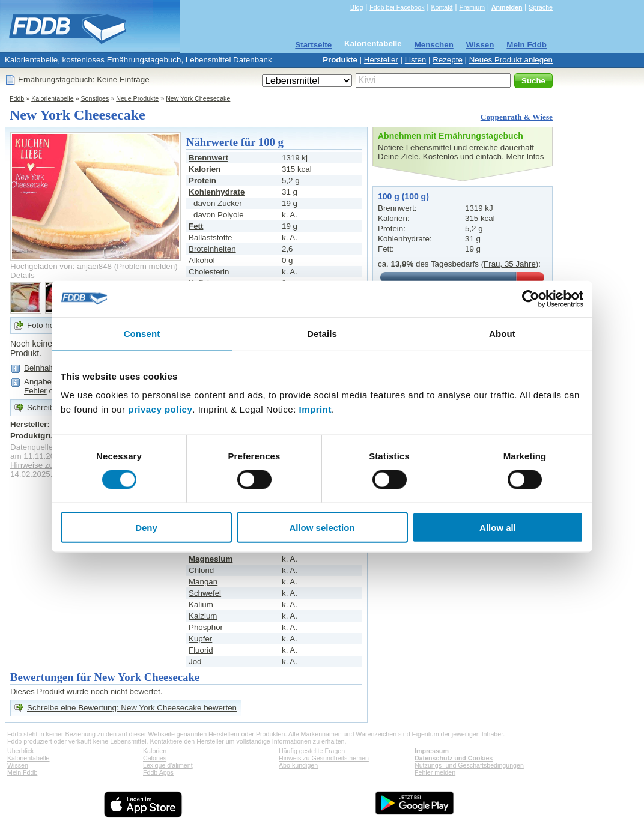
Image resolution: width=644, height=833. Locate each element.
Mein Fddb (527, 45)
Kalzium (203, 616)
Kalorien (155, 751)
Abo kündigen (298, 765)
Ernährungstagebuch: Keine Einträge (84, 80)
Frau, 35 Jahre (510, 264)
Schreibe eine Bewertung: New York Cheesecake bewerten (132, 708)
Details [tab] (322, 333)
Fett (196, 226)
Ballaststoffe (210, 238)
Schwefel (205, 593)
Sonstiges (95, 98)
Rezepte (448, 60)
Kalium (201, 604)
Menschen (434, 45)
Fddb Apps (158, 772)
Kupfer (200, 639)
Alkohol (202, 260)
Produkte (340, 60)
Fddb (17, 98)
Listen (416, 60)
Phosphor (206, 627)
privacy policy (160, 409)
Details (23, 275)
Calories (155, 758)
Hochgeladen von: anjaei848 (61, 266)
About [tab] (502, 333)
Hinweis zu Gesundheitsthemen (324, 758)
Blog (357, 7)
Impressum (432, 751)
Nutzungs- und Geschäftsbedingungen (469, 765)
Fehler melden (435, 772)
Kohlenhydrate (217, 192)
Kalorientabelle (373, 44)
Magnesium (211, 559)
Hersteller (381, 60)
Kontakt (442, 7)
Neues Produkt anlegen (511, 60)
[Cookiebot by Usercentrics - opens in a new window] (531, 298)
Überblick (20, 751)
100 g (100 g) (403, 196)
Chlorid (201, 570)
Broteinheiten (212, 249)
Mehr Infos (525, 156)
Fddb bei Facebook (397, 7)
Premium (472, 7)
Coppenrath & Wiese (517, 117)
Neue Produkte (137, 98)
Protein (202, 180)
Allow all (498, 528)
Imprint (315, 409)
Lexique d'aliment (168, 765)
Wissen (480, 45)
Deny (146, 528)
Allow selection (322, 528)
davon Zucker (218, 203)
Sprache (541, 7)
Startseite (313, 45)
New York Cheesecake (198, 98)
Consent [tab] (142, 333)
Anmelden (507, 7)
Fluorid (201, 650)
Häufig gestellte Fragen (312, 751)
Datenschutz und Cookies (454, 758)
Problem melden (146, 266)
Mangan (203, 582)
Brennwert (208, 158)
